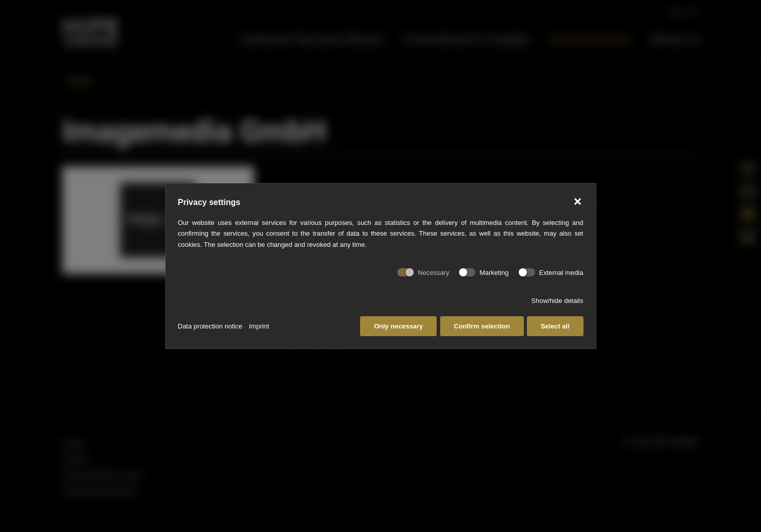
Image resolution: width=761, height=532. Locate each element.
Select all (555, 326)
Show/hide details (557, 301)
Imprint (259, 326)
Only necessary (398, 326)
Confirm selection (482, 326)
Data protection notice (210, 326)
